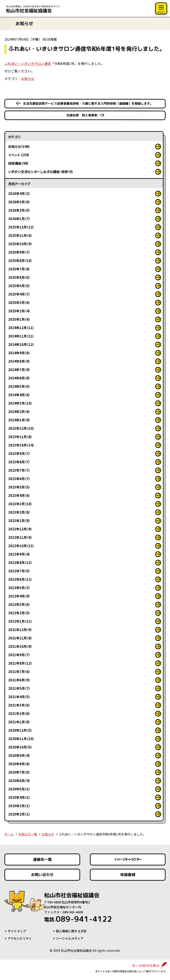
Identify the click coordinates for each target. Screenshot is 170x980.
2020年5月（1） (19, 789)
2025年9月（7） (19, 252)
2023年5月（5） (19, 487)
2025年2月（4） (19, 311)
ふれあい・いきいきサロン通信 (28, 63)
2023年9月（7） (19, 453)
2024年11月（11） (21, 336)
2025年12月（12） (21, 227)
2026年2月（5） (19, 210)
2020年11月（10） (21, 739)
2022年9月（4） (19, 554)
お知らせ (28, 78)
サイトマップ (17, 931)
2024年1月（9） (19, 420)
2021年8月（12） (20, 663)
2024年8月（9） (19, 361)
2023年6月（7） (19, 479)
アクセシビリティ (20, 938)
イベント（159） (19, 155)
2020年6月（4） (19, 781)
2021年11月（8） (20, 638)
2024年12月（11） (21, 328)
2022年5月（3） (19, 588)
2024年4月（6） (19, 395)
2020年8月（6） (19, 764)
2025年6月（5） (19, 277)
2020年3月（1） (19, 806)
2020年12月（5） (20, 730)
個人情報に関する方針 (71, 931)
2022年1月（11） (20, 621)
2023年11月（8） (20, 437)
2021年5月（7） (19, 688)
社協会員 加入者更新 (82, 115)
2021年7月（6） (19, 672)
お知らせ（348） (19, 146)
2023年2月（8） (19, 512)
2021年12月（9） (20, 630)
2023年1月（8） (19, 521)
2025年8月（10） (20, 261)
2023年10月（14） (21, 445)
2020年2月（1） (19, 814)
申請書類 (128, 875)
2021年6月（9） (19, 680)
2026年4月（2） (19, 193)
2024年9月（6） (19, 353)
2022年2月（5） (19, 613)
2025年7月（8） (19, 269)
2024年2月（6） (19, 412)
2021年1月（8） (19, 722)
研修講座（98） (19, 163)
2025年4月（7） (19, 294)
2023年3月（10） (20, 504)
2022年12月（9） (20, 529)
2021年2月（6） (19, 713)
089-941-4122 (78, 919)
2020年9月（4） (19, 755)
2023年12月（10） (21, 428)
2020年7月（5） (19, 772)
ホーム (9, 834)
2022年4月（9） (19, 596)
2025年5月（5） (19, 286)
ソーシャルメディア (70, 938)
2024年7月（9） (19, 370)
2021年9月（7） (19, 655)
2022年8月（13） (20, 563)
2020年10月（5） (20, 747)
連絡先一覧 (42, 859)
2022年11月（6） (20, 537)
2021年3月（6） (19, 705)
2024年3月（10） (20, 403)
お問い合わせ (42, 875)
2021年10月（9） (20, 646)
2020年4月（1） (19, 797)
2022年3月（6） (19, 604)
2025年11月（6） (20, 235)
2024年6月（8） (19, 378)
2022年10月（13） (21, 546)
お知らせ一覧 (28, 834)
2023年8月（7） (19, 462)
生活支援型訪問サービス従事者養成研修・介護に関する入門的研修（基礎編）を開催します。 (88, 103)
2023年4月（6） (19, 495)
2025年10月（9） (20, 244)
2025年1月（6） (19, 319)
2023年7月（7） (19, 470)
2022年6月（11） (20, 579)
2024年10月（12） (21, 344)
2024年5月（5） (19, 386)
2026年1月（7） (19, 219)
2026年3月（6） (19, 202)
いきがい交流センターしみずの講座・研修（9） (41, 172)
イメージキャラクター (128, 859)
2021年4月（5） (19, 697)
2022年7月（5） (19, 571)
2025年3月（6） (19, 302)
